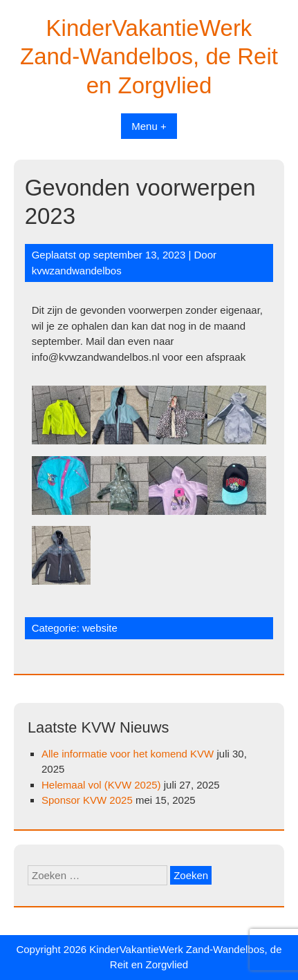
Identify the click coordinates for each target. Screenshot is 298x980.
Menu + (149, 126)
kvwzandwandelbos (77, 271)
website (100, 628)
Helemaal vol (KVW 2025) (101, 785)
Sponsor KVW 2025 (87, 800)
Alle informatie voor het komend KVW (128, 754)
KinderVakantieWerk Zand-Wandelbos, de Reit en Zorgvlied (149, 57)
